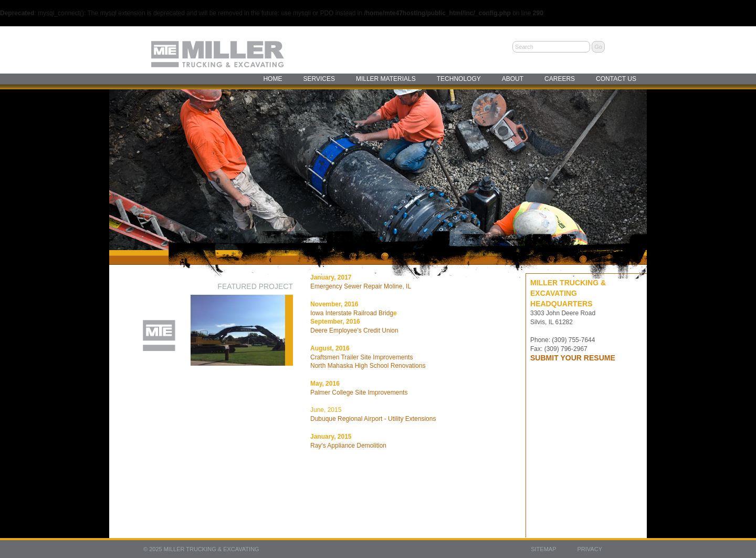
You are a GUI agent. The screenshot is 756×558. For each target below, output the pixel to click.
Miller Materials (386, 79)
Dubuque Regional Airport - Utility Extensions (373, 419)
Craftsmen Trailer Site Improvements (361, 357)
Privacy (590, 549)
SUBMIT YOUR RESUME (573, 358)
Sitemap (543, 549)
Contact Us (616, 79)
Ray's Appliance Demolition (348, 446)
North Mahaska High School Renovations (368, 366)
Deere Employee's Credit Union (354, 330)
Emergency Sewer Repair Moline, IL (361, 286)
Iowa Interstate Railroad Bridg (352, 313)
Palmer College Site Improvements (359, 392)
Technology (459, 79)
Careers (560, 79)
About (513, 79)
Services (319, 79)
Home (272, 79)
